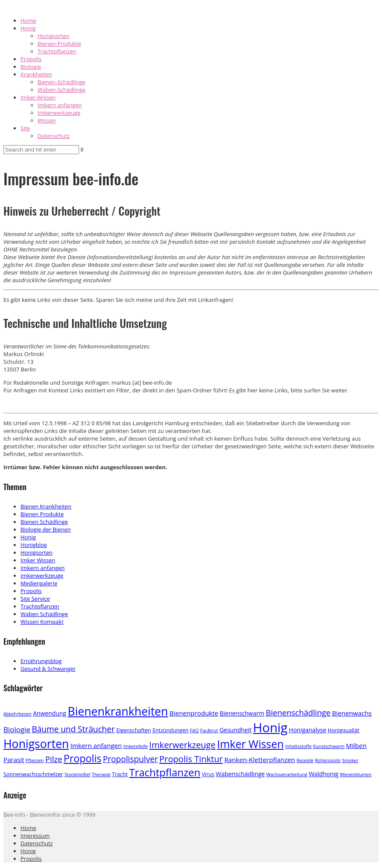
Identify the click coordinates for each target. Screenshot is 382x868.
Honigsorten (54, 36)
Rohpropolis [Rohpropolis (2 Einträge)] (328, 760)
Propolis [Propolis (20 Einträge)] (83, 758)
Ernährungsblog (41, 661)
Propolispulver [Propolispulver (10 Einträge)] (130, 759)
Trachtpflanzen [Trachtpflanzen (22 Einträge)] (165, 772)
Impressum (35, 836)
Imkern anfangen (60, 105)
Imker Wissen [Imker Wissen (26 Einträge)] (250, 744)
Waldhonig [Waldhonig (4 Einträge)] (323, 774)
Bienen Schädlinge (44, 522)
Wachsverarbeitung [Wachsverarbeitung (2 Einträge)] (287, 774)
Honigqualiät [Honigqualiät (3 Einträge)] (344, 730)
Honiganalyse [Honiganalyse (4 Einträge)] (308, 730)
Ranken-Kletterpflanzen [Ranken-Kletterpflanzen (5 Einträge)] (260, 760)
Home (28, 20)
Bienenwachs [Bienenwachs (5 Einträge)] (352, 713)
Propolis (31, 59)
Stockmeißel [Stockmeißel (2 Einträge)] (77, 774)
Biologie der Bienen (46, 529)
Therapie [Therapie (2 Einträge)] (101, 774)
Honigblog (34, 545)
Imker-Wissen (38, 97)
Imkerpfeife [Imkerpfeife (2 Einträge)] (136, 746)
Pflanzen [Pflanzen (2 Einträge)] (35, 760)
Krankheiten (36, 74)
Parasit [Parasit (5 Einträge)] (14, 760)
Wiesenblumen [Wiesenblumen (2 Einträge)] (356, 774)
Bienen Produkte (42, 514)
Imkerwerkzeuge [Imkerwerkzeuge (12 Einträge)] (182, 745)
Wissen (47, 120)
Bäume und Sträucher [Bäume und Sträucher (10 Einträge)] (73, 729)
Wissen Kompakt (42, 622)
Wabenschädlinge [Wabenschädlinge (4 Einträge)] (241, 774)
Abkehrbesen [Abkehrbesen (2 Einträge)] (17, 714)
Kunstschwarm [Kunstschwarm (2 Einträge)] (329, 746)
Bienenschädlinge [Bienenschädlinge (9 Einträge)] (298, 712)
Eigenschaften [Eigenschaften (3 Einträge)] (133, 730)
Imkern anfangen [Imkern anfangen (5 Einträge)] (96, 745)
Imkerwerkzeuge (59, 113)
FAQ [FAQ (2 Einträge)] (194, 731)
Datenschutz (54, 136)
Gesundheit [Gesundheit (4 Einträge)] (235, 730)
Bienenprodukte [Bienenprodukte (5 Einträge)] (194, 713)
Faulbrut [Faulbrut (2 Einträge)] (209, 731)
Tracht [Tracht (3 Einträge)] (120, 774)
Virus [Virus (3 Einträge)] (208, 774)
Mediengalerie (39, 583)
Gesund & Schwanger (48, 669)
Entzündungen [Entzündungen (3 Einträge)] (171, 730)
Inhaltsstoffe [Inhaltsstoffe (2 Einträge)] (298, 746)
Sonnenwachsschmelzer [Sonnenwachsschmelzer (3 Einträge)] (33, 774)
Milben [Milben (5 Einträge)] (356, 745)
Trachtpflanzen (57, 51)
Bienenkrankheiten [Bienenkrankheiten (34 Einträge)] (118, 711)
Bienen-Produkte (59, 44)
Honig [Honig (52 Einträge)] (270, 728)
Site (25, 128)
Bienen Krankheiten (46, 506)
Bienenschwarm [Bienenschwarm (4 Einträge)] (242, 713)
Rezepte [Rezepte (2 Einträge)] (305, 760)
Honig (28, 28)
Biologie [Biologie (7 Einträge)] (17, 729)
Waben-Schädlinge (61, 90)
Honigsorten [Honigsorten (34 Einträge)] (36, 744)
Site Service (35, 599)
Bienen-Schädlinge (61, 82)
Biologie (31, 67)
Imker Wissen (38, 560)
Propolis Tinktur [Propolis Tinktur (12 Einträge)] (191, 759)
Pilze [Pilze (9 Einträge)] (54, 759)
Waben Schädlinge (44, 614)
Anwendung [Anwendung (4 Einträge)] (50, 713)
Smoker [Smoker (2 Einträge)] (350, 760)
